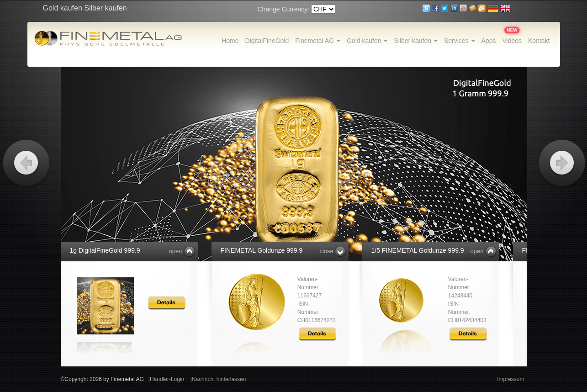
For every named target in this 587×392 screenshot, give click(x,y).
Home (230, 41)
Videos (512, 41)
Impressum (510, 379)
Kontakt (539, 41)
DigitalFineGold (267, 41)
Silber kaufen (416, 41)
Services (460, 41)
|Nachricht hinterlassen (218, 379)
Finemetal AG (318, 41)
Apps (489, 41)
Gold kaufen (367, 41)
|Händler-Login (167, 379)
